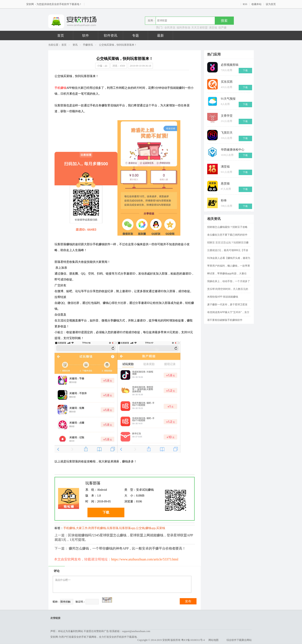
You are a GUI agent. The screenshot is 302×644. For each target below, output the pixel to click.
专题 (135, 35)
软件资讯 (111, 35)
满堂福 (213, 28)
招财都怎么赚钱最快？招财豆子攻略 (227, 227)
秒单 (224, 201)
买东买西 (227, 82)
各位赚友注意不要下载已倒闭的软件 (227, 235)
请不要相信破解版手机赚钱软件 (225, 320)
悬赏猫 (225, 184)
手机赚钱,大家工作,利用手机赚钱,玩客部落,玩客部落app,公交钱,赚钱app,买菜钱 (114, 528)
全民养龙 (170, 28)
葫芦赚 (222, 28)
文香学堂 (227, 116)
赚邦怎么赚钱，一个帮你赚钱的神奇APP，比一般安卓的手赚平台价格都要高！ (127, 548)
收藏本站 (256, 4)
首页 (61, 35)
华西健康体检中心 (233, 150)
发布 (188, 601)
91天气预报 (228, 99)
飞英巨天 (227, 133)
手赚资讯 (88, 45)
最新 (160, 35)
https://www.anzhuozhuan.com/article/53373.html (145, 559)
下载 (106, 512)
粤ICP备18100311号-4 (193, 640)
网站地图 (213, 640)
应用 (150, 21)
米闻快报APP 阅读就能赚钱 (223, 297)
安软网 (30, 4)
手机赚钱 (60, 88)
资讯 (75, 45)
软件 (86, 35)
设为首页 (271, 4)
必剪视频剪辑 (230, 65)
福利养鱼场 (183, 28)
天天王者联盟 (199, 28)
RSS (245, 4)
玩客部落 (93, 483)
